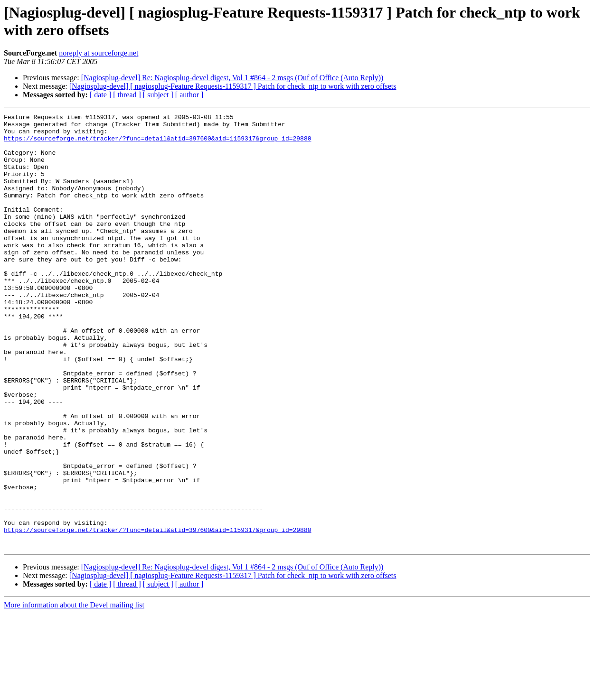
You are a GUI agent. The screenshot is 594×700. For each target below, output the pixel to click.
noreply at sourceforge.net (99, 53)
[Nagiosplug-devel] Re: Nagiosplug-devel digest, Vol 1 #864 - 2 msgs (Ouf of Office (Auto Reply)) (232, 78)
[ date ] (100, 95)
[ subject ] (158, 95)
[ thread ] (127, 95)
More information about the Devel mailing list (74, 692)
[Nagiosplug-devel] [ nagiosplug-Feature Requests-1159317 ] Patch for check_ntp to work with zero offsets (233, 86)
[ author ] (189, 95)
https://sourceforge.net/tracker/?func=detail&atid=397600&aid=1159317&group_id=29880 (157, 144)
